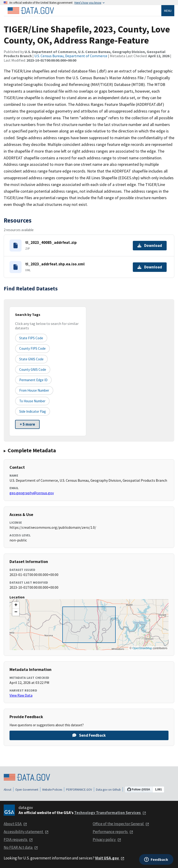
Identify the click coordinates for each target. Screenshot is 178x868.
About (8, 790)
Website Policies (52, 790)
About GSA (15, 824)
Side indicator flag (33, 411)
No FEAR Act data (21, 847)
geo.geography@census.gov (32, 493)
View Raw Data (21, 695)
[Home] (31, 11)
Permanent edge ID (33, 380)
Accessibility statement (26, 832)
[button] (16, 605)
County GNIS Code (33, 370)
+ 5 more (27, 424)
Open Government (27, 790)
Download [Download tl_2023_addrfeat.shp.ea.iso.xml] (150, 267)
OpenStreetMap (142, 648)
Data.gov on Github (108, 790)
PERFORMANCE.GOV (79, 790)
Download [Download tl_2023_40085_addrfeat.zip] (150, 245)
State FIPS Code (31, 338)
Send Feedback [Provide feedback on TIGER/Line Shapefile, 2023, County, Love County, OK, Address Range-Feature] (89, 735)
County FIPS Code (32, 348)
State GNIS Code (31, 359)
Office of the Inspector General (121, 824)
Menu (168, 11)
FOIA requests (18, 840)
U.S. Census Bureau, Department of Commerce (71, 56)
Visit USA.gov (110, 858)
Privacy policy (107, 840)
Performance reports (113, 832)
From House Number (34, 390)
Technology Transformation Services (110, 813)
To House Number (32, 401)
